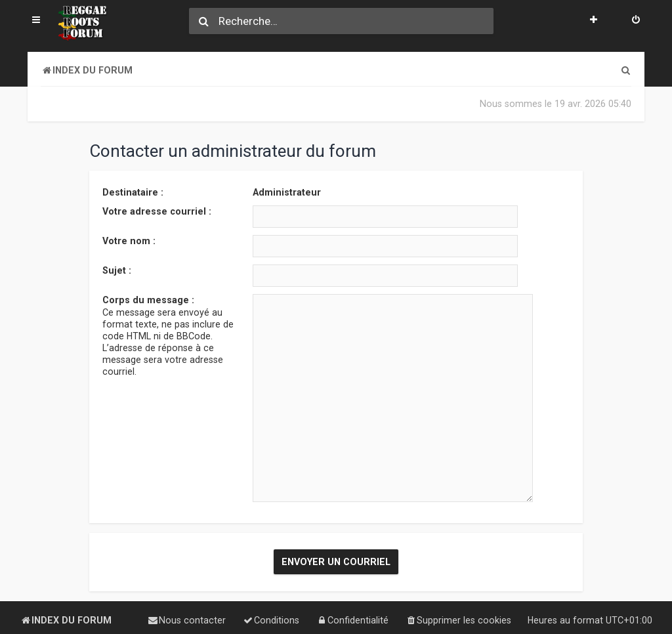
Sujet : (117, 270)
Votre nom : (129, 240)
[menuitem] (636, 21)
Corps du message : (148, 299)
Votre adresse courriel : (157, 211)
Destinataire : (133, 192)
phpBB (90, 611)
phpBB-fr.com (89, 621)
